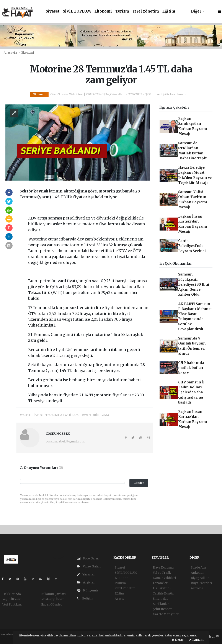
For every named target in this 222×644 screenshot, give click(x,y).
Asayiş (119, 599)
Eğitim (169, 11)
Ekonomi (103, 11)
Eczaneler (160, 583)
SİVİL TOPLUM (77, 11)
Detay (178, 640)
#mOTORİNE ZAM (95, 415)
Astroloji (197, 588)
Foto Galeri (88, 558)
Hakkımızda (12, 594)
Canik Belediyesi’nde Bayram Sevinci (192, 246)
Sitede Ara (198, 567)
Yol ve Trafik (162, 573)
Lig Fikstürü (162, 588)
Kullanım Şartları (53, 594)
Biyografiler (200, 578)
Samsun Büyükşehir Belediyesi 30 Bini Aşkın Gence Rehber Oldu (194, 284)
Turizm (122, 11)
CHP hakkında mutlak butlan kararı (191, 368)
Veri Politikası (12, 604)
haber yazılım (10, 639)
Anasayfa (11, 53)
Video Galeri (89, 566)
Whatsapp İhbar (52, 599)
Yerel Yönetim (146, 11)
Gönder (139, 483)
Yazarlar (86, 574)
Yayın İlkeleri (12, 599)
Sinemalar (160, 599)
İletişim (85, 598)
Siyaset (53, 11)
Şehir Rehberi (163, 609)
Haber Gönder (51, 604)
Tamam (196, 640)
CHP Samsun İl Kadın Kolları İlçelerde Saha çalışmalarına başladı (191, 392)
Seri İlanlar (161, 604)
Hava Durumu (163, 567)
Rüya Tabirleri (201, 583)
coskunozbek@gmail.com (65, 441)
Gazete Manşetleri (166, 614)
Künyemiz (88, 590)
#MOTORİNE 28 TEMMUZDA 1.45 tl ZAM (49, 415)
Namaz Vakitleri (164, 578)
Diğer (197, 11)
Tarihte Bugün (164, 593)
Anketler (197, 573)
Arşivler (86, 582)
